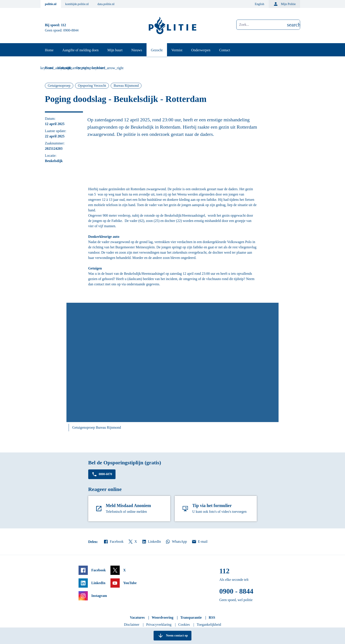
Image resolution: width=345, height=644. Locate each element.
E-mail (199, 542)
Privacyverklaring (159, 625)
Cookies (184, 625)
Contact (225, 50)
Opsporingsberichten (90, 68)
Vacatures (137, 617)
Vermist (177, 50)
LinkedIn (151, 542)
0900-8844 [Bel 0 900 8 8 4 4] (71, 30)
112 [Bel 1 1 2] (63, 25)
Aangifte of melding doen (80, 50)
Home (49, 50)
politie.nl (51, 4)
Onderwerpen (201, 50)
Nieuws (137, 50)
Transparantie (191, 617)
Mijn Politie (284, 4)
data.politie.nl (106, 4)
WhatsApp (176, 542)
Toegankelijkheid (209, 625)
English (260, 4)
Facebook (113, 542)
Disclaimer (132, 625)
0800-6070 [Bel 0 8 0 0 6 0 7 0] (102, 474)
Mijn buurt (115, 50)
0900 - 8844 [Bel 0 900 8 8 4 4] (236, 591)
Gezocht (157, 50)
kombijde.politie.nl (77, 4)
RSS (212, 617)
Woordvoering (162, 617)
